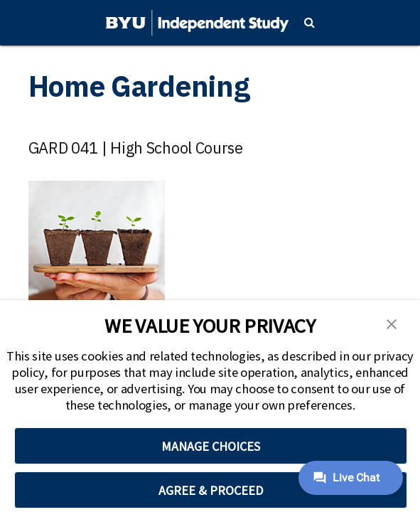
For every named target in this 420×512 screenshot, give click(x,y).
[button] (392, 323)
